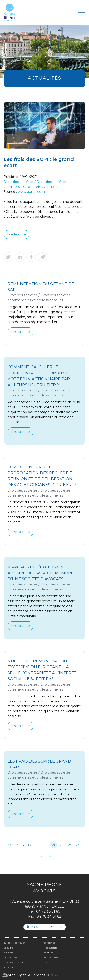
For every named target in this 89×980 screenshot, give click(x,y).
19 (37, 845)
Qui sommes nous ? (14, 943)
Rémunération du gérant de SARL (41, 287)
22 (62, 845)
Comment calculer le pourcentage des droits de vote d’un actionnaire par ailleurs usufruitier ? (40, 376)
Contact (48, 953)
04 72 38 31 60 (48, 911)
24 (78, 845)
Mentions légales (14, 963)
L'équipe (8, 948)
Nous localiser (47, 927)
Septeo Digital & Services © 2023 (31, 975)
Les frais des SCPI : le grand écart (39, 764)
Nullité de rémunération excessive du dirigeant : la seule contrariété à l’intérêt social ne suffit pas (42, 670)
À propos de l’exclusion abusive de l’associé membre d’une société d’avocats (41, 573)
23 (70, 845)
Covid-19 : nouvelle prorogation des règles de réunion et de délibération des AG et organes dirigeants (42, 476)
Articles (9, 968)
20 (46, 845)
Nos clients (51, 948)
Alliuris (8, 953)
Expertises (50, 943)
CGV (46, 963)
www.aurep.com (31, 192)
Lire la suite (16, 234)
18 (29, 845)
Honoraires (11, 958)
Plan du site (51, 958)
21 (54, 845)
